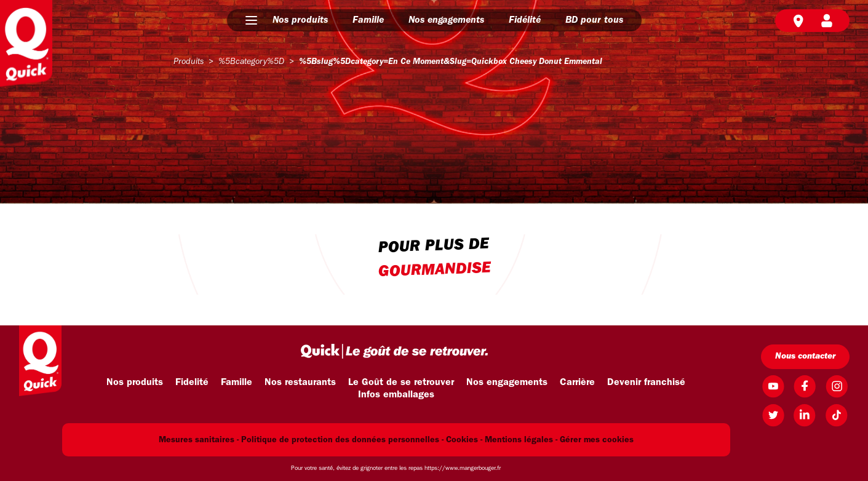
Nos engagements (446, 20)
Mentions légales (519, 440)
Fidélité (525, 20)
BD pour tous (594, 20)
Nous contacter (805, 356)
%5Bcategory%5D (251, 62)
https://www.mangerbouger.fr (463, 468)
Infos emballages (396, 395)
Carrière (577, 383)
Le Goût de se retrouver (401, 383)
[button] (251, 20)
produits (189, 62)
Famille (368, 20)
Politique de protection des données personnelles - (342, 440)
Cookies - (464, 440)
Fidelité (192, 383)
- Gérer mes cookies (595, 440)
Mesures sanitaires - (199, 440)
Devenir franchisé (646, 383)
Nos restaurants (300, 383)
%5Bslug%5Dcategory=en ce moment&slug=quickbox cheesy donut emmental (451, 62)
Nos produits (300, 20)
